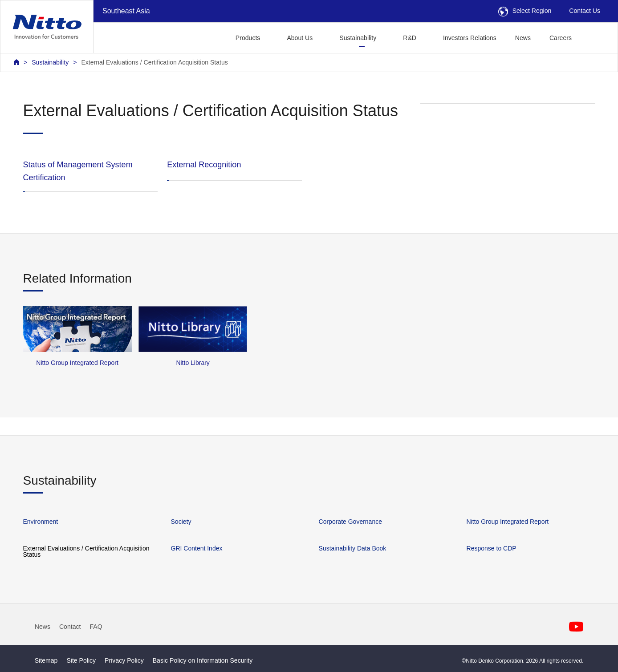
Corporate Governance (350, 522)
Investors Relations (470, 38)
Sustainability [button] (358, 38)
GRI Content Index (197, 548)
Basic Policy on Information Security (203, 660)
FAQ (96, 627)
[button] (595, 37)
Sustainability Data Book (353, 548)
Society (181, 522)
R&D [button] (410, 38)
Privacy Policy (124, 660)
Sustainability (50, 62)
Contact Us (585, 11)
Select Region (525, 11)
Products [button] (248, 38)
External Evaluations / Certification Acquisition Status (154, 62)
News (523, 38)
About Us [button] (300, 38)
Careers (561, 38)
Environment (41, 522)
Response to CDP (492, 548)
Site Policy (81, 660)
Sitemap (46, 660)
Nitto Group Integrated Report (508, 522)
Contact (70, 627)
